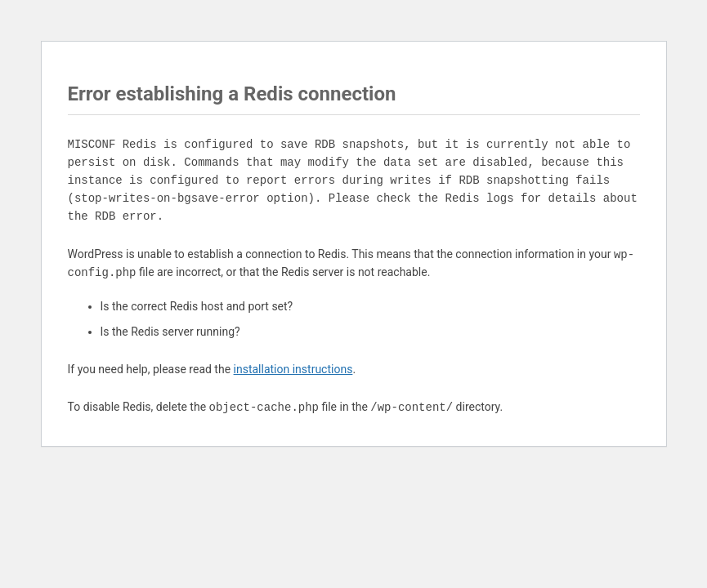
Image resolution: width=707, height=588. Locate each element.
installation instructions (293, 369)
